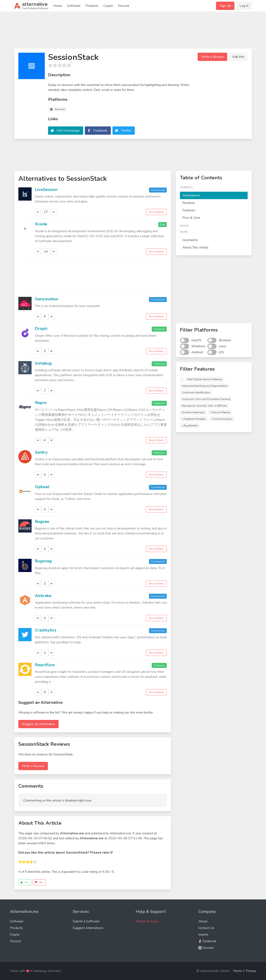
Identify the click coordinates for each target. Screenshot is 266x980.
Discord (124, 6)
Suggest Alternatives (88, 928)
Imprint (203, 935)
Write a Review (212, 57)
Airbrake (43, 596)
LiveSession (46, 190)
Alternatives (191, 195)
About (203, 921)
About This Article (195, 247)
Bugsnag (43, 561)
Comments (190, 240)
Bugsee (42, 522)
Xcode (41, 224)
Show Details (156, 212)
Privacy (251, 971)
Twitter (126, 131)
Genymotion (47, 299)
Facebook (100, 131)
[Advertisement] (133, 32)
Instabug (43, 363)
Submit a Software (86, 921)
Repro (41, 403)
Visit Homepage (68, 131)
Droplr (41, 329)
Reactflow (45, 665)
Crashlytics (46, 630)
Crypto (108, 6)
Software (74, 6)
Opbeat (42, 487)
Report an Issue (147, 921)
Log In (244, 6)
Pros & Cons (191, 218)
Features (189, 210)
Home (58, 6)
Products (92, 6)
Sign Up (225, 6)
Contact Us (206, 928)
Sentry (41, 452)
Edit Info (238, 57)
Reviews (189, 203)
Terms (237, 971)
